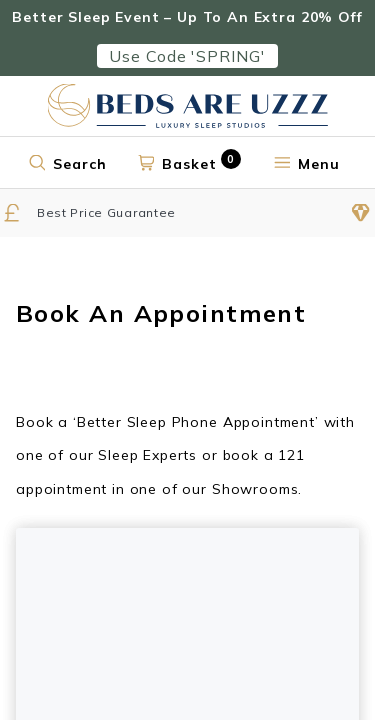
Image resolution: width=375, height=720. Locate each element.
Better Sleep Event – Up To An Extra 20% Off (187, 17)
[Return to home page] (188, 106)
